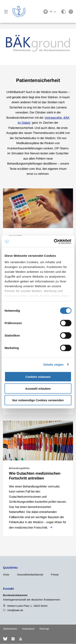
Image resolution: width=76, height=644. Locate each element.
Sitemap (44, 629)
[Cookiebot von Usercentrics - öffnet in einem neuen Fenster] (54, 241)
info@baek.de (15, 610)
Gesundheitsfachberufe (30, 575)
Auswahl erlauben (38, 388)
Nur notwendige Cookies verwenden (38, 400)
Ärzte (6, 575)
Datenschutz (10, 629)
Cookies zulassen (38, 377)
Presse (55, 575)
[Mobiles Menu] (6, 12)
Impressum (28, 629)
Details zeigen (53, 364)
